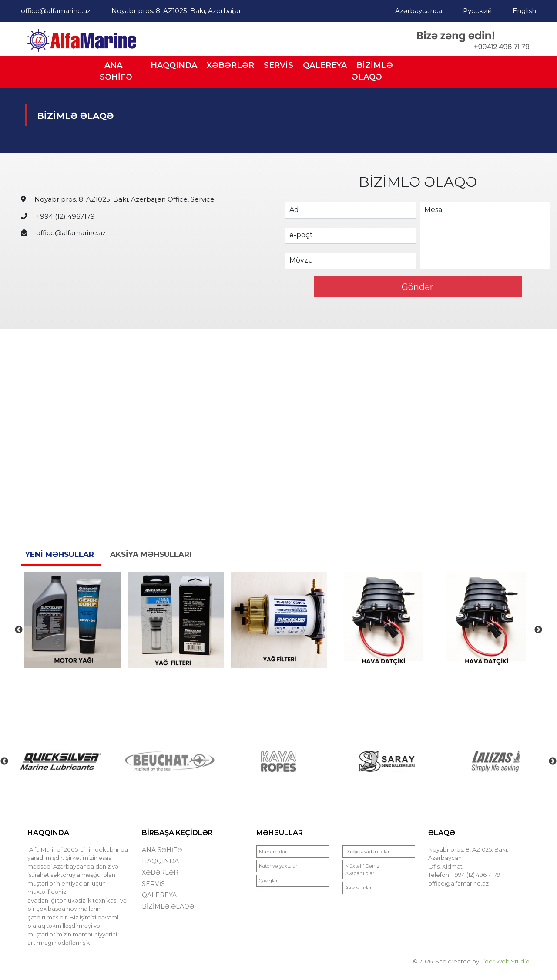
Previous (19, 630)
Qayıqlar (268, 881)
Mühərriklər (273, 852)
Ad (294, 210)
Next (538, 630)
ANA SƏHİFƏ (116, 71)
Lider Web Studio (505, 961)
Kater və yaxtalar (278, 866)
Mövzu (301, 260)
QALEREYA (325, 65)
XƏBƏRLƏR (230, 65)
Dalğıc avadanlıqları (368, 852)
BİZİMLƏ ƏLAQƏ (372, 71)
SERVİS (278, 65)
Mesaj (434, 210)
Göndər (418, 287)
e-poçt (301, 235)
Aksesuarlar (358, 888)
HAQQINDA (174, 65)
